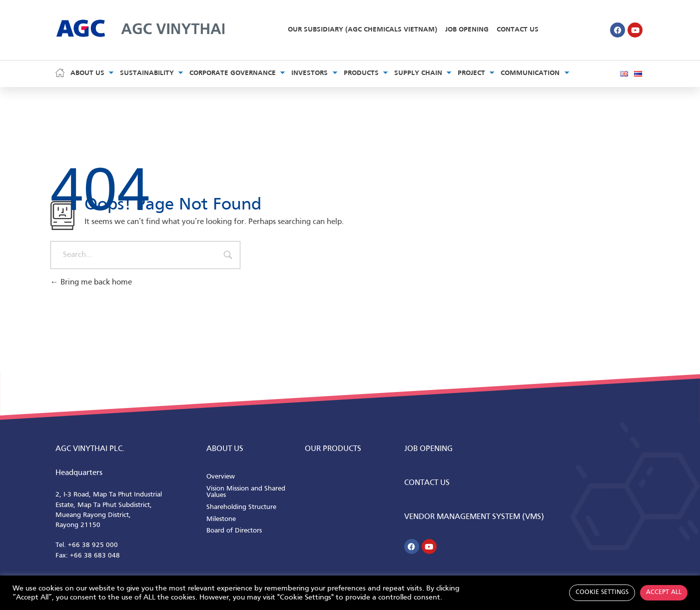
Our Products (333, 449)
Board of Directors (234, 531)
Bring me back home (91, 282)
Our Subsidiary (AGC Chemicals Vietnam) (362, 30)
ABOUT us (225, 449)
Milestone (221, 519)
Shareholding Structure (241, 507)
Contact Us (518, 30)
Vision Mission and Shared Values (246, 492)
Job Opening (467, 30)
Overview (221, 477)
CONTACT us (427, 483)
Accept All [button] (664, 592)
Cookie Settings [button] (602, 592)
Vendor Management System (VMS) (474, 517)
